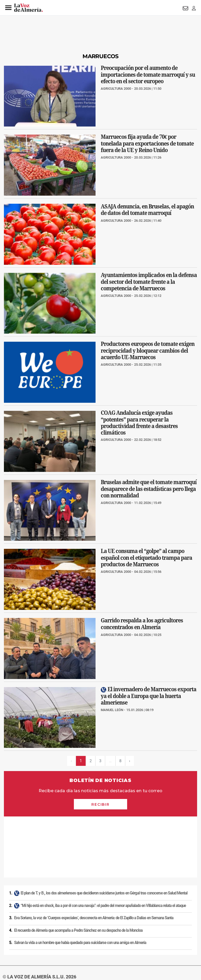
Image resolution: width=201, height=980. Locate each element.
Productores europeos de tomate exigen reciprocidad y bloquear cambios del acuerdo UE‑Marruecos (148, 351)
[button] (8, 8)
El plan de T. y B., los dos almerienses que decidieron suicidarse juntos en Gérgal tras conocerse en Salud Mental (104, 832)
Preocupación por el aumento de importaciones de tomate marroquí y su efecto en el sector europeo (148, 74)
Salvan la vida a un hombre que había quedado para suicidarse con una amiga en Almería (80, 882)
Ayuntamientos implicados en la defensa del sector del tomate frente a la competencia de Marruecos (149, 282)
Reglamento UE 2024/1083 (42, 944)
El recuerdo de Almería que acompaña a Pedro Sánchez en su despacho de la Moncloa (78, 869)
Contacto (188, 935)
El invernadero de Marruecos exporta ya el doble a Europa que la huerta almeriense (149, 696)
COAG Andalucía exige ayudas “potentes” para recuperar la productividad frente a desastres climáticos (139, 423)
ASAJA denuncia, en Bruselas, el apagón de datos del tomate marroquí (147, 209)
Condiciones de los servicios (109, 935)
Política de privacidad (38, 935)
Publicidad (10, 944)
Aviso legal (10, 935)
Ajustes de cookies (99, 944)
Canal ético (73, 944)
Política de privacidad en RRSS (155, 935)
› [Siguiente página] (130, 761)
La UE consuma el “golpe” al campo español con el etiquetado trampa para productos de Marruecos (146, 558)
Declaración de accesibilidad (137, 944)
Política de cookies (71, 935)
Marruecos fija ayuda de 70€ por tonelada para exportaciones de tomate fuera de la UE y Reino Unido (147, 144)
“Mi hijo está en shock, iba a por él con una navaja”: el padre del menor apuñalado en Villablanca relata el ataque (103, 845)
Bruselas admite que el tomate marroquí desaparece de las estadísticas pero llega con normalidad (149, 489)
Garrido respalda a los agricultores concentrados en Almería (142, 624)
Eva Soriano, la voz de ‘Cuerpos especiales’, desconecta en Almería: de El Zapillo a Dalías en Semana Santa (94, 857)
